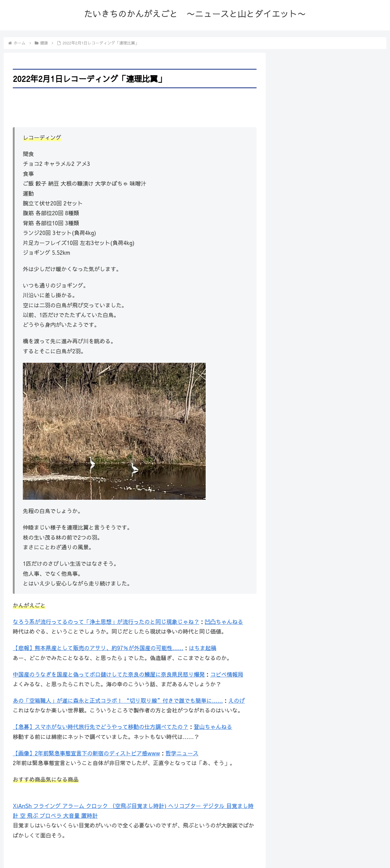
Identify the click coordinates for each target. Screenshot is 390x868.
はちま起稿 (203, 648)
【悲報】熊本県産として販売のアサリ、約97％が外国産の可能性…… (98, 648)
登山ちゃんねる (213, 727)
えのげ (236, 700)
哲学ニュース (182, 753)
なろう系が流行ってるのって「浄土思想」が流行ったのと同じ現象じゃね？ (106, 622)
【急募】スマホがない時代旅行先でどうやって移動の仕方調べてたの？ (101, 727)
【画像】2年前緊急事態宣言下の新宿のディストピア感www (86, 753)
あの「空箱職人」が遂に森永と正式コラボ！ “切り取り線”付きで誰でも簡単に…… (118, 700)
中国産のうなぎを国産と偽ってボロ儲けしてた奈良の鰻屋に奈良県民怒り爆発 (109, 674)
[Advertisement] (135, 107)
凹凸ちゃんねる (224, 622)
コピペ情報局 (227, 674)
